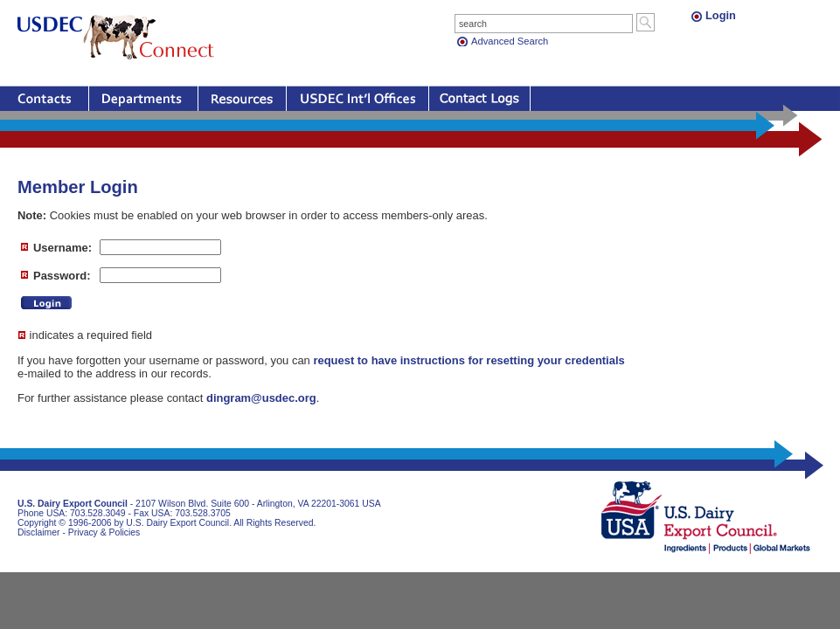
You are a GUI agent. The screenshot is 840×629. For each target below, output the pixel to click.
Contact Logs (479, 98)
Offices (358, 98)
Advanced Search (510, 41)
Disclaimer (39, 532)
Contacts (44, 98)
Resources (242, 98)
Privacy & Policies (104, 532)
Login (721, 15)
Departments (143, 98)
